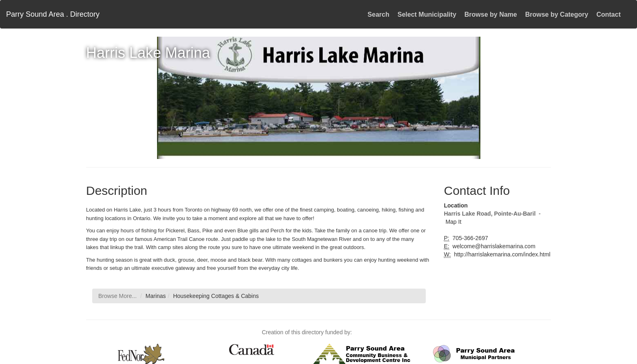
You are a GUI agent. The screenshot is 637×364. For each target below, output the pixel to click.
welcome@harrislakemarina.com (493, 246)
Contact (608, 14)
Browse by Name (491, 14)
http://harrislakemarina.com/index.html (501, 254)
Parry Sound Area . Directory (53, 14)
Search (378, 14)
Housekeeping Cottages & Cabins (216, 296)
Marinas (156, 296)
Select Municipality (427, 14)
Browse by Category (557, 14)
